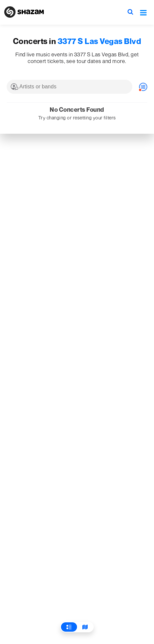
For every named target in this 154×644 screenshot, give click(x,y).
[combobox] (69, 87)
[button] (143, 12)
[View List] (69, 627)
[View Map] (85, 627)
